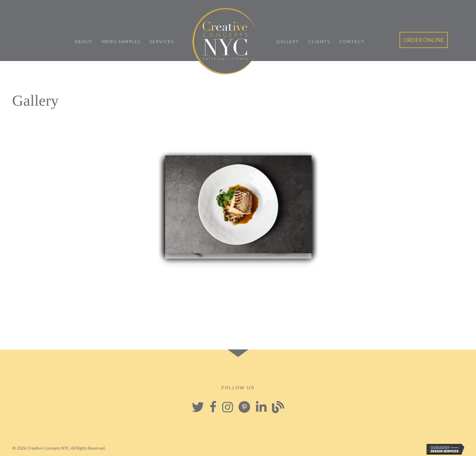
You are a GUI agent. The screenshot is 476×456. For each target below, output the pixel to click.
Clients (319, 41)
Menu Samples (121, 41)
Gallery (288, 41)
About (84, 41)
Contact (352, 41)
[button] (424, 40)
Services (162, 41)
